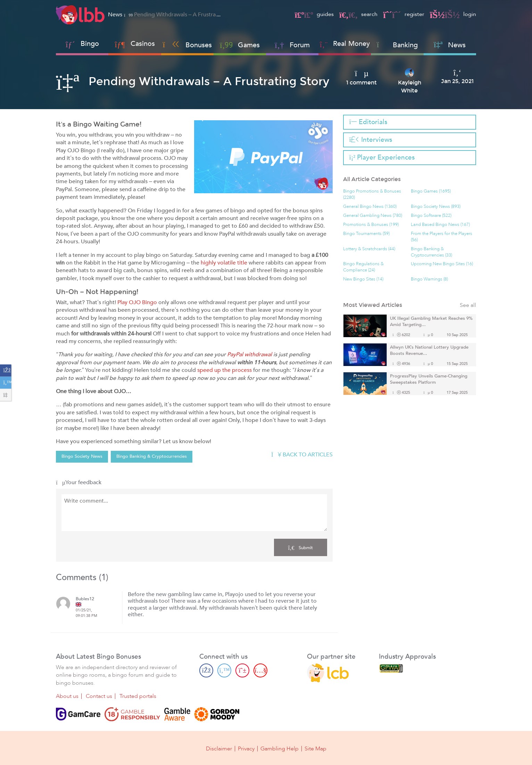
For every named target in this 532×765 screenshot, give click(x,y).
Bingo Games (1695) (431, 191)
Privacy (246, 748)
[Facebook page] (206, 670)
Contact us (99, 696)
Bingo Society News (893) (436, 207)
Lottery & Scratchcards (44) (369, 249)
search (358, 14)
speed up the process (225, 370)
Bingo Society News (82, 456)
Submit (301, 547)
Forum (292, 45)
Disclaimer (219, 748)
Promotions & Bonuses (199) (371, 225)
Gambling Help (280, 748)
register (404, 14)
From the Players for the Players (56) (442, 237)
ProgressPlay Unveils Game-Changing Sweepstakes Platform (429, 379)
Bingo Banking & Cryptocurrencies (152, 456)
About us (67, 696)
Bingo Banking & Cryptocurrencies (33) (431, 252)
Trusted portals (138, 696)
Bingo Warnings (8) (429, 279)
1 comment (361, 83)
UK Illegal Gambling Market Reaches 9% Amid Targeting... (431, 322)
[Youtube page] (260, 670)
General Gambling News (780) (373, 216)
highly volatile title (224, 263)
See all (468, 305)
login (453, 14)
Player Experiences (382, 157)
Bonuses (187, 45)
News (450, 45)
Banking (397, 45)
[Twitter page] (224, 670)
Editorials (368, 122)
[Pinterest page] (242, 670)
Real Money (351, 44)
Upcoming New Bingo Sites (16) (442, 264)
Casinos (143, 44)
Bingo (90, 44)
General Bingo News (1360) (370, 207)
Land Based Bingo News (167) (440, 225)
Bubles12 (85, 599)
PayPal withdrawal (250, 355)
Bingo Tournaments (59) (366, 234)
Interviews (371, 140)
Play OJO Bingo (137, 302)
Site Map (315, 748)
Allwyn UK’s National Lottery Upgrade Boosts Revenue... (429, 351)
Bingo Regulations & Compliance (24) (363, 267)
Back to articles (302, 455)
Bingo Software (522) (431, 216)
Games (240, 45)
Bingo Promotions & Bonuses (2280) (372, 194)
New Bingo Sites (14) (363, 279)
